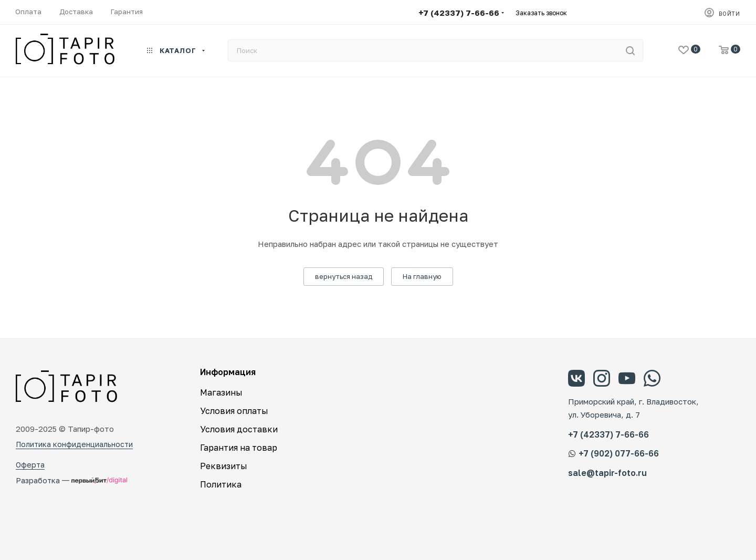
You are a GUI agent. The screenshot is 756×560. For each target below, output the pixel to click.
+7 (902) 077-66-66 (613, 453)
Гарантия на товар (239, 448)
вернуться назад (344, 276)
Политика (221, 484)
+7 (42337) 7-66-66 (459, 13)
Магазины (221, 392)
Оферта (30, 465)
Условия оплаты (234, 411)
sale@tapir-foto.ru (607, 473)
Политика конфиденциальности (74, 444)
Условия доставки (239, 429)
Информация (228, 372)
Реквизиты (224, 466)
